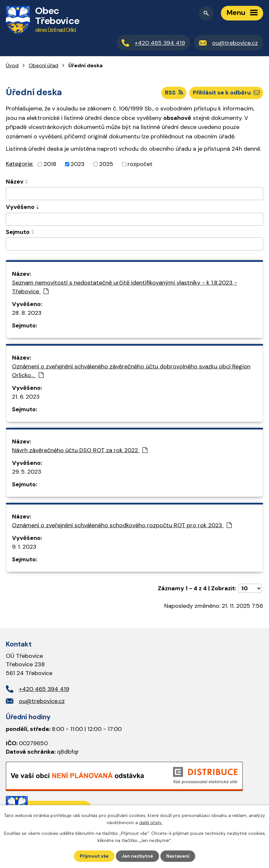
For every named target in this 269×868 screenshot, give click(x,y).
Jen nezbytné (137, 856)
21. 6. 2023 (26, 397)
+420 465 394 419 (44, 689)
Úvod (12, 65)
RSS (174, 93)
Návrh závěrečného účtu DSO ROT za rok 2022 (80, 450)
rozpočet (140, 164)
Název (15, 182)
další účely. (151, 823)
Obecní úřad (43, 65)
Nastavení (178, 856)
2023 (78, 164)
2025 (106, 164)
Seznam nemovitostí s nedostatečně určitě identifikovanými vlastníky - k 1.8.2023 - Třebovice (125, 287)
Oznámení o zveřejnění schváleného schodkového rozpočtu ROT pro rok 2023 (122, 525)
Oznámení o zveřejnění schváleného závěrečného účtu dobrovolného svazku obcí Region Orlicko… (131, 371)
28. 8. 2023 (27, 313)
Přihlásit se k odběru (226, 93)
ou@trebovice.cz (42, 701)
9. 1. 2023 (24, 547)
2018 (50, 164)
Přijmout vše (94, 856)
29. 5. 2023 (27, 472)
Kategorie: (20, 164)
